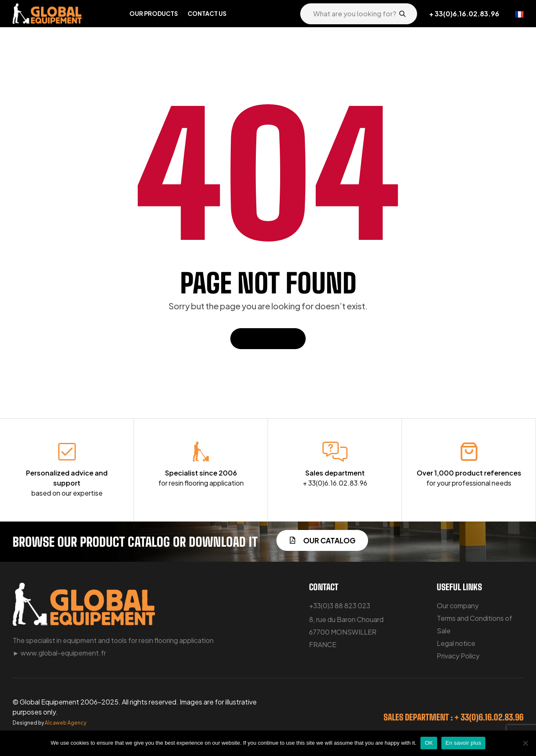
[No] (526, 743)
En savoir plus (463, 743)
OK (429, 743)
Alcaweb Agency (66, 723)
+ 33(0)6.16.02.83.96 (464, 14)
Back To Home (268, 338)
